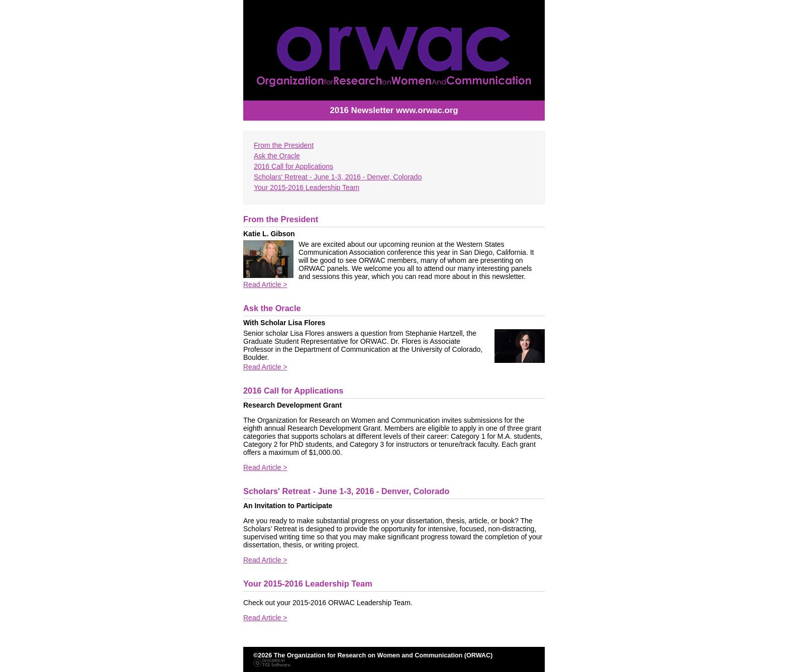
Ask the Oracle (277, 156)
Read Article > (265, 284)
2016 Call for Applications (293, 166)
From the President (284, 145)
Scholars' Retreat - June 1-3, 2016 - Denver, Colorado (338, 177)
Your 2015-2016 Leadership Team (307, 187)
